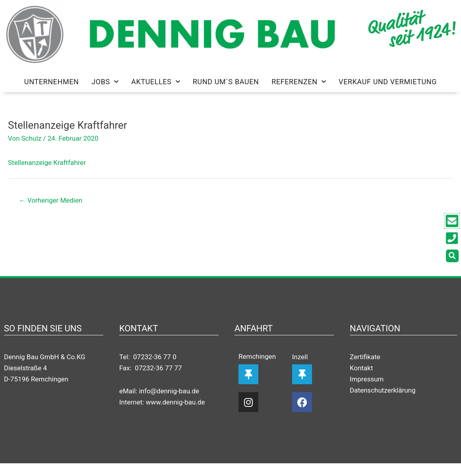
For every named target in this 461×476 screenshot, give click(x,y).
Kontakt (361, 368)
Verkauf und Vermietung (388, 82)
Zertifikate (365, 357)
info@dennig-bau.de (169, 391)
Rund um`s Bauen (226, 82)
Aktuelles (156, 82)
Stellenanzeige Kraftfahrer (47, 163)
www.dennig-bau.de (175, 402)
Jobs (105, 82)
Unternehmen (52, 82)
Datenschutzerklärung (383, 390)
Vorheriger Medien (51, 200)
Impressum (367, 379)
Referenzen (299, 82)
